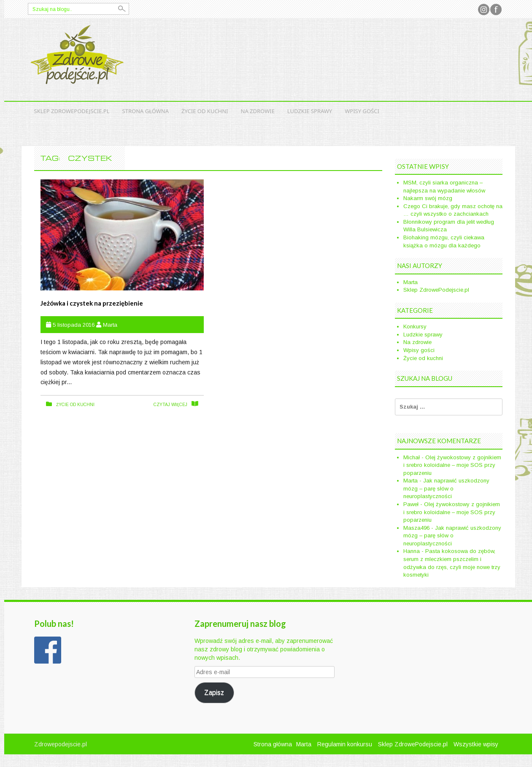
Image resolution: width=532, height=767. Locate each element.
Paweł (411, 504)
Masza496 (416, 528)
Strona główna (146, 111)
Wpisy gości (362, 111)
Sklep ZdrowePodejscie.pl (72, 111)
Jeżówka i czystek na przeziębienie (92, 303)
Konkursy (415, 327)
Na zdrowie (258, 111)
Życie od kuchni (205, 111)
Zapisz (214, 692)
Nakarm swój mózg (428, 198)
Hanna (412, 551)
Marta (110, 325)
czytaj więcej (170, 405)
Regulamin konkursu (345, 744)
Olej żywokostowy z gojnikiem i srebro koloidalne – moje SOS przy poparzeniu (452, 465)
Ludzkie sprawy (310, 111)
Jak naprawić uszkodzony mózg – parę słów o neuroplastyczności (446, 488)
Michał (412, 457)
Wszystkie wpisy (476, 744)
